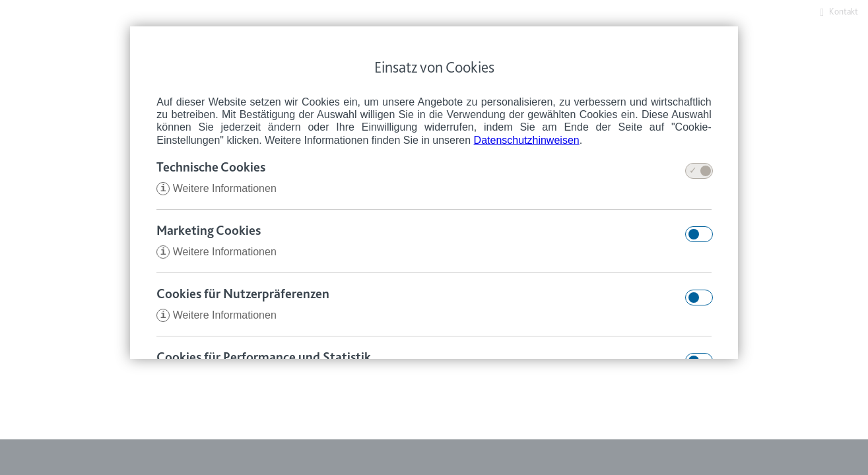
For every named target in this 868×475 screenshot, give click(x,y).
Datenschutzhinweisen (527, 140)
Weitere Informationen (217, 190)
